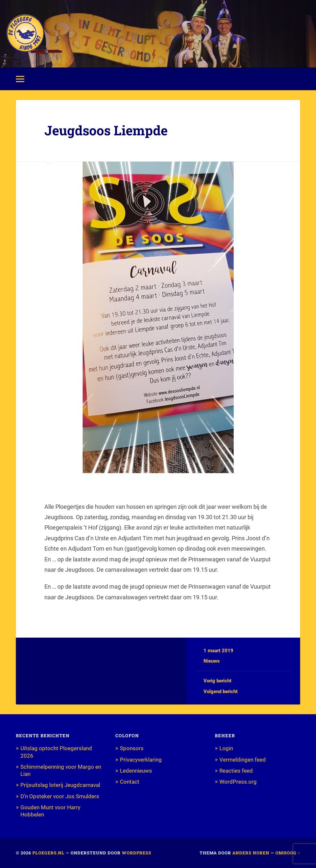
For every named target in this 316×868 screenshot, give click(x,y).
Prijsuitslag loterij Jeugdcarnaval (60, 785)
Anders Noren (251, 853)
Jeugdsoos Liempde (106, 130)
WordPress (137, 853)
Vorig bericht (217, 681)
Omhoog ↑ (288, 853)
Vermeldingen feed (243, 760)
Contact (130, 782)
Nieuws (212, 661)
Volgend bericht (221, 691)
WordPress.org (238, 782)
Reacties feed (236, 771)
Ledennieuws (136, 771)
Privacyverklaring (141, 760)
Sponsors (132, 748)
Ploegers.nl (48, 853)
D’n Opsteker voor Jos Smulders (60, 796)
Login (226, 748)
